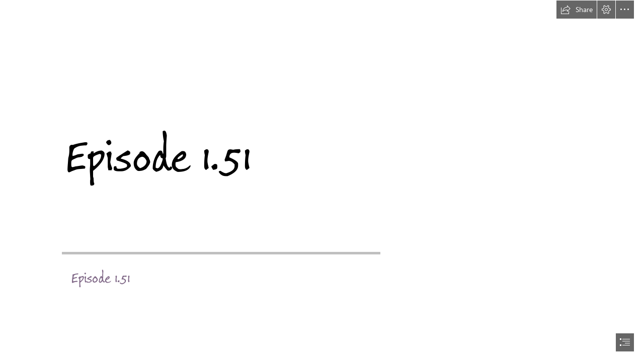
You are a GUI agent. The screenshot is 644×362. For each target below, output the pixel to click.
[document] (322, 181)
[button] (577, 10)
